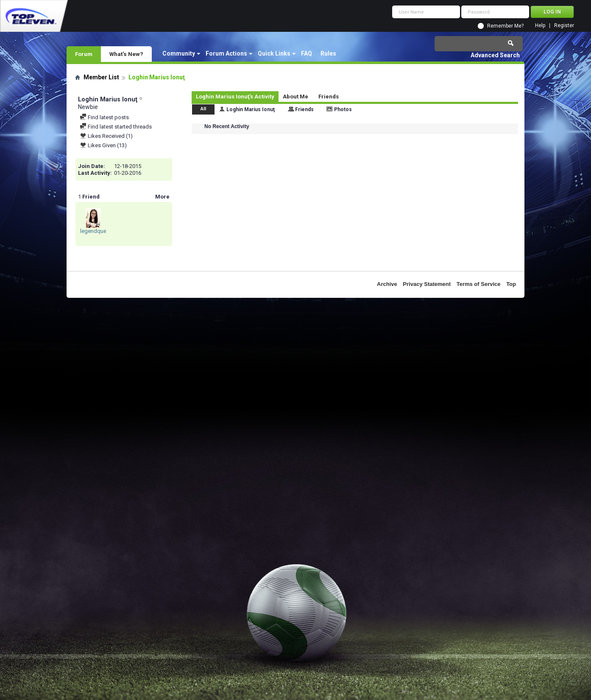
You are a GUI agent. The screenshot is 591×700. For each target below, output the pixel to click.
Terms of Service (479, 284)
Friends (329, 97)
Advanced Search (495, 55)
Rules (328, 53)
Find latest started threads (116, 127)
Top (511, 284)
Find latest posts (104, 117)
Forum (84, 54)
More (162, 197)
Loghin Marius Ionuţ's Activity (235, 97)
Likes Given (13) (103, 145)
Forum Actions (226, 53)
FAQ (307, 53)
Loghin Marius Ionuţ (251, 109)
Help (540, 26)
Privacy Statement (427, 284)
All (203, 109)
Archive (387, 284)
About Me (295, 97)
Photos (343, 109)
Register (564, 26)
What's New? (126, 54)
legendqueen (96, 231)
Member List (101, 77)
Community (179, 53)
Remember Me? (505, 26)
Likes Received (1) (106, 136)
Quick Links (274, 53)
